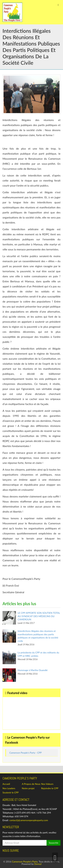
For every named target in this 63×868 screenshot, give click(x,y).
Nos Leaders (9, 788)
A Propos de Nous (31, 784)
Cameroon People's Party (25, 862)
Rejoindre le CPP (50, 788)
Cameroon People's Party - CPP (26, 753)
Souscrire (54, 843)
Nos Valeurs (47, 784)
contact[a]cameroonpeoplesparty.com (29, 820)
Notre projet (28, 788)
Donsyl (38, 864)
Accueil (6, 784)
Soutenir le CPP (11, 792)
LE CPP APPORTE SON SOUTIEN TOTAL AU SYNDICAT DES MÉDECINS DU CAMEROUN (39, 616)
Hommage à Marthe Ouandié (33, 670)
